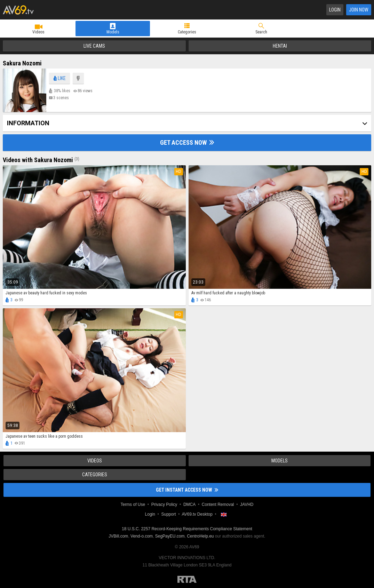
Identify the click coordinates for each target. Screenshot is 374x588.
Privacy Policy (164, 504)
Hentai (280, 46)
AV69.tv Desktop (197, 514)
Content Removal (218, 504)
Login (335, 10)
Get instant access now (187, 490)
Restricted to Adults (187, 579)
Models (113, 32)
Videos (38, 32)
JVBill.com (118, 536)
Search (261, 32)
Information (28, 123)
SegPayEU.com (170, 536)
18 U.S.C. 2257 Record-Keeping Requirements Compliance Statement (187, 529)
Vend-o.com (142, 536)
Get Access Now (187, 142)
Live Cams (94, 46)
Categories (187, 32)
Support (168, 514)
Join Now (359, 10)
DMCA (189, 504)
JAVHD (247, 504)
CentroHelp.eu (200, 536)
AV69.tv (18, 10)
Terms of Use (133, 504)
